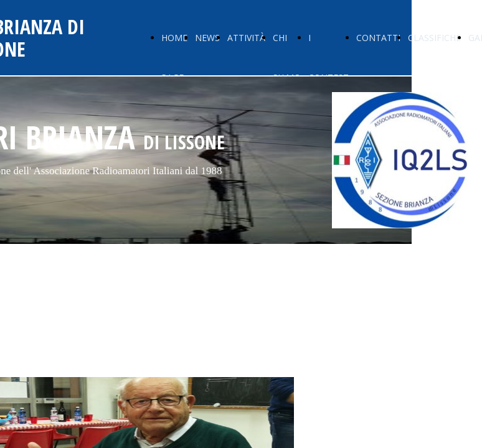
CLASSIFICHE (434, 38)
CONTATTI (378, 38)
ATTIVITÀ (246, 38)
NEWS (207, 38)
